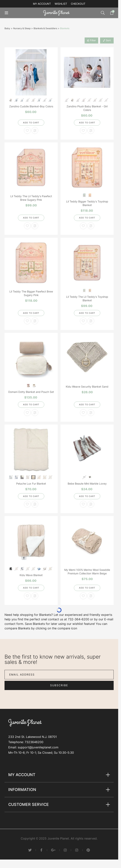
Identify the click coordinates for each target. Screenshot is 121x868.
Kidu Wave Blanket (31, 575)
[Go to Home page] (57, 13)
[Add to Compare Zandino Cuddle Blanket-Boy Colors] (35, 131)
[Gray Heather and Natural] (22, 477)
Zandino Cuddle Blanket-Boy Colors (31, 106)
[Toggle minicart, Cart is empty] (110, 13)
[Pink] (28, 385)
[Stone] (34, 385)
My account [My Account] (42, 4)
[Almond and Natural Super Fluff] (33, 477)
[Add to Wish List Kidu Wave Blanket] (27, 596)
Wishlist (61, 4)
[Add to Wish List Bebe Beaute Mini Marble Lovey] (83, 504)
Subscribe (59, 685)
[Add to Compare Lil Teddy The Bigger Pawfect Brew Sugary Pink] (35, 321)
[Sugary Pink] (90, 195)
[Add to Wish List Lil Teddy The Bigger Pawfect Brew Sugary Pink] (27, 321)
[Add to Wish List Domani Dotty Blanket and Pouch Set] (27, 413)
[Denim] (39, 568)
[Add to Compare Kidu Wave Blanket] (35, 596)
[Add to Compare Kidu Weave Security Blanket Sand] (91, 413)
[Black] (11, 568)
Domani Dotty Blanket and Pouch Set (31, 392)
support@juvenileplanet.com (38, 747)
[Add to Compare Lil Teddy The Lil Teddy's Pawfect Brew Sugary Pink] (35, 226)
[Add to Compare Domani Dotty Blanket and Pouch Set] (35, 413)
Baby (7, 28)
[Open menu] (9, 13)
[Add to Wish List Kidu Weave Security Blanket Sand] (83, 413)
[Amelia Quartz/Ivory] (11, 100)
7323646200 (34, 742)
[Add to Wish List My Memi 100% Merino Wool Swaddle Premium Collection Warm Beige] (83, 596)
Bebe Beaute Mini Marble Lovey (87, 484)
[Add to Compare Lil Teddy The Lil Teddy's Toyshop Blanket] (91, 321)
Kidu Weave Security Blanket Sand (87, 387)
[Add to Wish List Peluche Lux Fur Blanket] (27, 504)
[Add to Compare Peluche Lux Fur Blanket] (35, 504)
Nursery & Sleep (22, 28)
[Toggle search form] (103, 13)
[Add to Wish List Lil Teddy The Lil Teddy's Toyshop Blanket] (83, 321)
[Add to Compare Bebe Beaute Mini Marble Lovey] (91, 504)
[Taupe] (90, 477)
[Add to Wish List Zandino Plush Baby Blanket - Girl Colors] (83, 131)
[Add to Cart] (31, 123)
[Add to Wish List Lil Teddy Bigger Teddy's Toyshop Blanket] (83, 226)
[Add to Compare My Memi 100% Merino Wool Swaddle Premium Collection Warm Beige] (91, 596)
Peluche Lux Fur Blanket (31, 484)
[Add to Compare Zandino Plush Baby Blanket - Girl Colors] (91, 131)
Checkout (78, 4)
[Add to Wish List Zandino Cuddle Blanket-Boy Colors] (27, 131)
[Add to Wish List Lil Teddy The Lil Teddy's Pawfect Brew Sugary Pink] (27, 226)
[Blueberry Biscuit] (84, 195)
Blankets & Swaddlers (45, 28)
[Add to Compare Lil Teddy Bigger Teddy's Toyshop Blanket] (91, 226)
